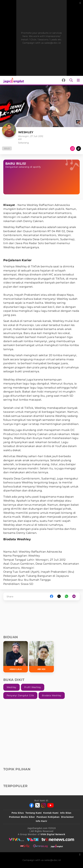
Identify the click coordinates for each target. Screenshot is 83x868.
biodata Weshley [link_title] (52, 695)
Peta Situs (18, 813)
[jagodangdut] (57, 846)
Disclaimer (67, 817)
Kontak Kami (51, 813)
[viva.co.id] (16, 840)
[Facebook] (31, 805)
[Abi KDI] (41, 657)
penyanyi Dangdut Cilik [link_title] (20, 695)
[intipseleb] (40, 846)
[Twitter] (37, 805)
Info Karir (41, 821)
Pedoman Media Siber (22, 817)
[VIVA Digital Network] (53, 834)
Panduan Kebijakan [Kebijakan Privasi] (48, 817)
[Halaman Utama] (13, 80)
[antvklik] (25, 846)
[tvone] (58, 840)
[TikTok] (79, 149)
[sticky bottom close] (80, 854)
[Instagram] (72, 149)
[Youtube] (50, 805)
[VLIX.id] (33, 840)
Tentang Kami (34, 813)
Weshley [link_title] (11, 687)
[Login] (64, 80)
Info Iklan (66, 813)
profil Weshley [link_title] (33, 687)
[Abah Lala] (16, 657)
